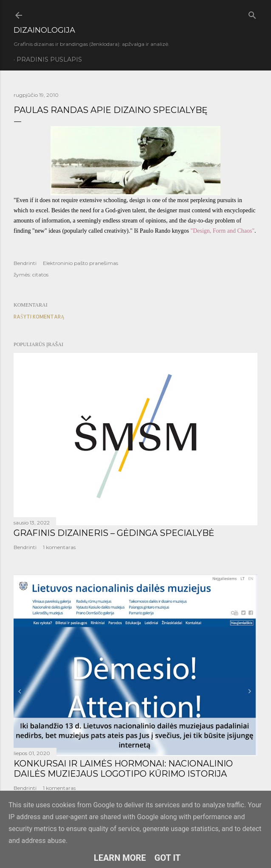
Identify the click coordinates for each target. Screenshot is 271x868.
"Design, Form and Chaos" (222, 231)
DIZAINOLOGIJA (44, 30)
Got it (168, 858)
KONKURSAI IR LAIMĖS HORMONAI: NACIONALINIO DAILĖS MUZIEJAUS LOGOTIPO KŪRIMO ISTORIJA (123, 769)
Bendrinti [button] (25, 263)
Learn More (120, 858)
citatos (40, 275)
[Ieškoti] (252, 14)
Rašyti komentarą (39, 317)
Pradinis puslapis (49, 59)
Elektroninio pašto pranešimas (80, 263)
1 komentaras (59, 547)
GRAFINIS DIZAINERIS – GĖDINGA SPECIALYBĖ (114, 533)
